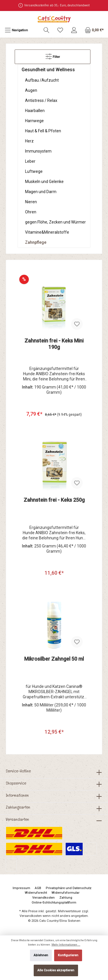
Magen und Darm (41, 192)
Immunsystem (38, 151)
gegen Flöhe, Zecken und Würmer (55, 222)
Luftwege (34, 171)
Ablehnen (41, 955)
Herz (29, 141)
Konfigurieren (68, 955)
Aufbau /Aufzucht (42, 80)
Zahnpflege (36, 242)
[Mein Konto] (74, 30)
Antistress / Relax (41, 100)
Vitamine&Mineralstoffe (47, 232)
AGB (38, 888)
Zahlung (66, 898)
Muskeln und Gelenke (44, 182)
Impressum (21, 888)
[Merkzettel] (60, 30)
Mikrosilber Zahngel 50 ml (54, 659)
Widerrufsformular (66, 893)
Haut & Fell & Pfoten (43, 131)
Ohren (31, 212)
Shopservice (16, 783)
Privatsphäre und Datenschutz (69, 888)
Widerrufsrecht (36, 893)
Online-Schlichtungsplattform (54, 903)
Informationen (17, 795)
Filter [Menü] (53, 55)
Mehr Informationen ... (66, 945)
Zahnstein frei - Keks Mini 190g (54, 344)
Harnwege (34, 121)
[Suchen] (46, 30)
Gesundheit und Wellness (48, 70)
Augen (31, 90)
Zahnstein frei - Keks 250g (54, 500)
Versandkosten (43, 898)
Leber (30, 161)
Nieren (31, 202)
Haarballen (35, 111)
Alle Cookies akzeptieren (56, 970)
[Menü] (16, 30)
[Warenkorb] (94, 30)
